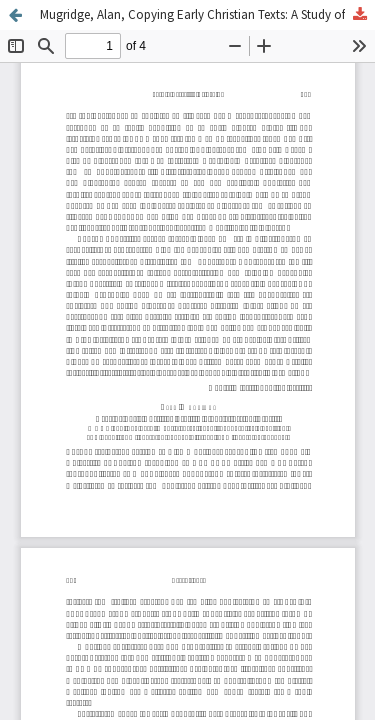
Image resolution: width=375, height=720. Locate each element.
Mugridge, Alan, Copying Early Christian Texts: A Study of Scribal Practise (207, 14)
